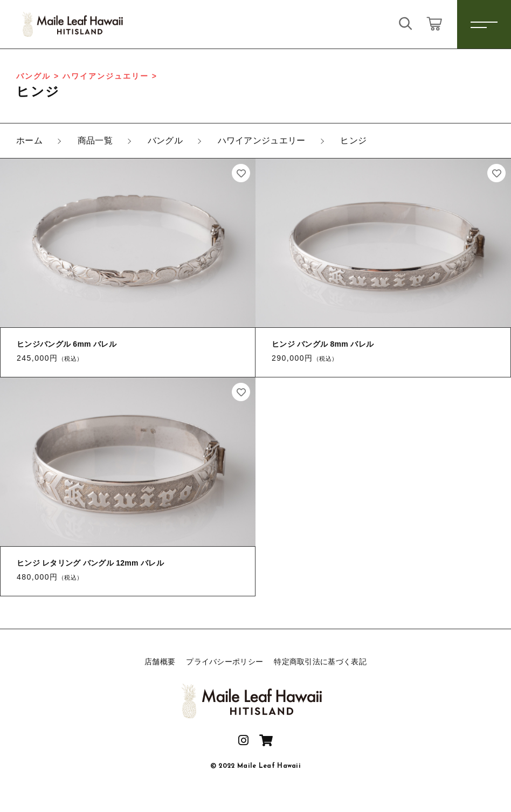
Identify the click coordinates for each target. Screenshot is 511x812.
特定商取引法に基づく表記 (320, 662)
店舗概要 (160, 662)
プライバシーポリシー (225, 662)
